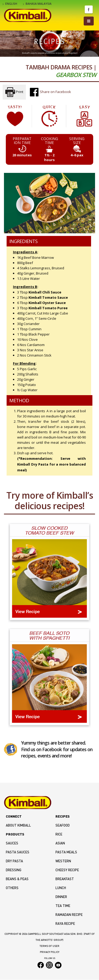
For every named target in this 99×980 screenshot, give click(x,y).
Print (14, 92)
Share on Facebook (50, 92)
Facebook (89, 9)
